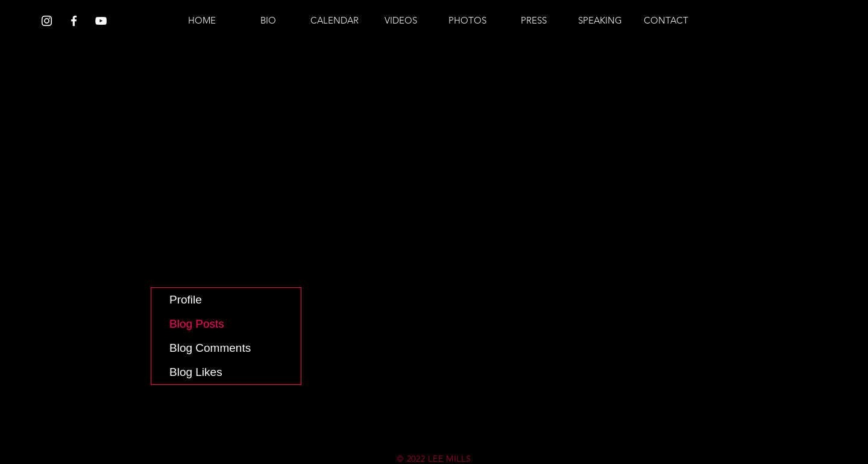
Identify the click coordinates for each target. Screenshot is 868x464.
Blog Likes (196, 372)
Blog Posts (197, 324)
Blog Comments (210, 348)
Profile (186, 300)
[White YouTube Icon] (101, 21)
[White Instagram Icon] (47, 21)
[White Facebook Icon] (74, 21)
